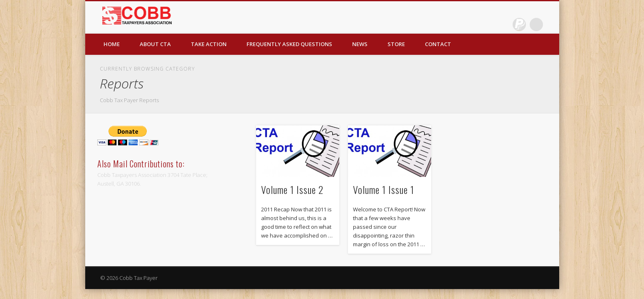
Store (396, 44)
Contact (438, 44)
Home (112, 44)
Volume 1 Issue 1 (384, 189)
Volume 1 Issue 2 (292, 189)
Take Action (209, 44)
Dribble (519, 25)
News (360, 44)
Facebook (502, 25)
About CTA (155, 44)
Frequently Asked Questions (289, 44)
